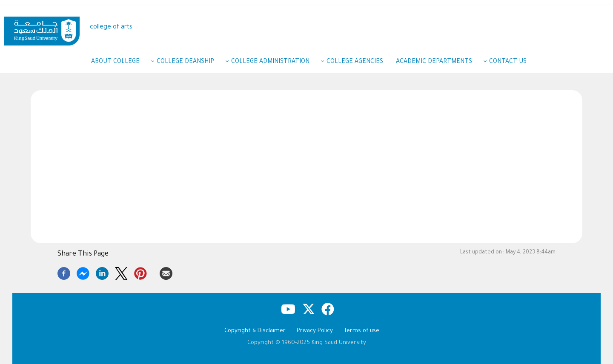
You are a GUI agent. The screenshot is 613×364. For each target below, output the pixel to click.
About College (120, 63)
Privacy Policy (315, 331)
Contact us (508, 62)
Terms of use (362, 331)
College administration (275, 63)
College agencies (355, 62)
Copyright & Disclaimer (255, 331)
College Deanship (190, 63)
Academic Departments (438, 63)
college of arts (111, 27)
